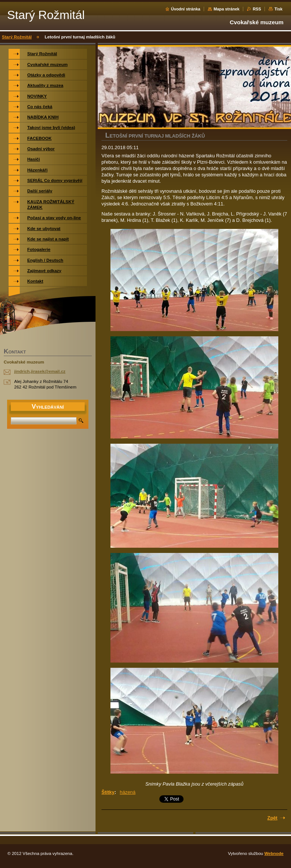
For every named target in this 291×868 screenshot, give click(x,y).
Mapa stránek (226, 9)
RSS (257, 9)
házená (128, 792)
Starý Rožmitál (17, 37)
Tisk (278, 9)
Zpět (273, 818)
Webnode (274, 853)
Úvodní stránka (186, 9)
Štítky (108, 792)
